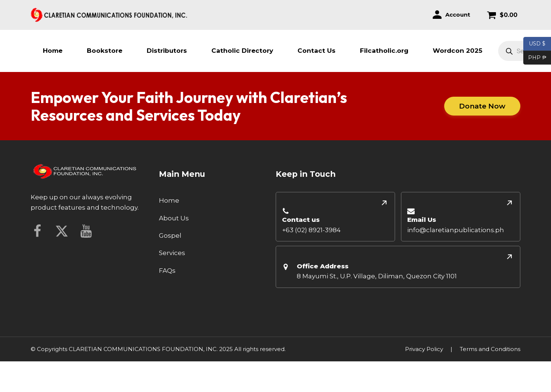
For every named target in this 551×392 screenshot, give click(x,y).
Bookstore (105, 51)
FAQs (167, 271)
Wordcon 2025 (458, 51)
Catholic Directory (242, 51)
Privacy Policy (424, 349)
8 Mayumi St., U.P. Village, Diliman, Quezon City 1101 (377, 276)
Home (53, 51)
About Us (174, 218)
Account (458, 15)
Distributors (167, 51)
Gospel (170, 235)
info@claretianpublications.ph (456, 230)
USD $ (537, 44)
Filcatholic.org (384, 51)
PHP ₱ (535, 58)
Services (172, 253)
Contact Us (317, 51)
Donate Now (482, 106)
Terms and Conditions (490, 349)
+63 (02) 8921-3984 (311, 230)
